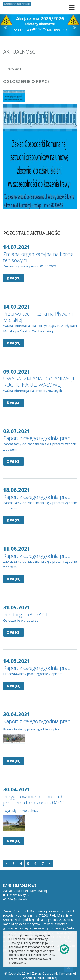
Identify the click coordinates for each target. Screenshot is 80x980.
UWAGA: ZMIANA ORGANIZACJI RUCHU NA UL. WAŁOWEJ (39, 382)
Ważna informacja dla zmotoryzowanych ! (33, 391)
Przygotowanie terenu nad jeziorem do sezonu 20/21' (33, 800)
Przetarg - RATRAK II (26, 614)
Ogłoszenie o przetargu (21, 620)
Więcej (14, 278)
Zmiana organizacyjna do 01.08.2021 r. (31, 266)
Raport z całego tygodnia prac (37, 438)
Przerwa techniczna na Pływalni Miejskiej (38, 317)
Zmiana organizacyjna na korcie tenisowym (38, 257)
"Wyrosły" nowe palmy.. (20, 810)
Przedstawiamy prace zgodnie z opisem (33, 674)
